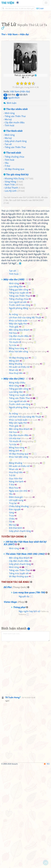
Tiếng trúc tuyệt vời (19, 394)
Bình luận (12, 154)
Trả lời (12, 577)
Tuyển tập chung (13, 638)
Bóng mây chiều (17, 484)
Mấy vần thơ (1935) (14, 381)
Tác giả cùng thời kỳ (16, 225)
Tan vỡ (8, 195)
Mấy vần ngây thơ (18, 425)
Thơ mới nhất (12, 204)
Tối (11, 623)
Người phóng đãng (27, 410)
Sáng (11, 614)
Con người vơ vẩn (18, 404)
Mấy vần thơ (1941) (14, 480)
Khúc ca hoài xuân (23, 422)
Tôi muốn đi (21, 444)
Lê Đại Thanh (11, 239)
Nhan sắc (14, 472)
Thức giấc (14, 428)
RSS (47, 866)
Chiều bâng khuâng (27, 608)
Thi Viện (8, 3)
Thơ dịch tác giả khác (15, 684)
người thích (12, 149)
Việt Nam (15, 142)
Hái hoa (13, 435)
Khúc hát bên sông (28, 453)
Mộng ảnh (14, 463)
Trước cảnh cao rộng (20, 407)
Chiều (12, 620)
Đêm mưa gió (21, 599)
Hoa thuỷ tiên (16, 475)
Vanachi (15, 248)
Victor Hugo (10, 704)
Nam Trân (10, 235)
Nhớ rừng (10, 164)
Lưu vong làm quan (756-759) (29, 694)
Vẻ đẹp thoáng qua (14, 220)
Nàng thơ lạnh (16, 583)
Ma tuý (8, 170)
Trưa (11, 617)
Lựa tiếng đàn (16, 388)
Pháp (21, 704)
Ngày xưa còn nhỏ (18, 593)
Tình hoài (9, 176)
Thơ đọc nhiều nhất (16, 160)
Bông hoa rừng (17, 450)
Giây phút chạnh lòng (16, 192)
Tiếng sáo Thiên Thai (15, 167)
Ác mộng (23, 416)
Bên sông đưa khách (19, 432)
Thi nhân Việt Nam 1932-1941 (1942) (25, 656)
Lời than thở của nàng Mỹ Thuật (25, 419)
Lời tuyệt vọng (16, 602)
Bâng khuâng (24, 466)
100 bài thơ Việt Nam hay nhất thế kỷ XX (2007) (25, 645)
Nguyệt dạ (24, 698)
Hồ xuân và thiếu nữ (19, 469)
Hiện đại (25, 142)
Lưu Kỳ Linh (11, 242)
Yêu (7, 214)
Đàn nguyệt (15, 611)
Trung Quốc (19, 689)
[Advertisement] (25, 41)
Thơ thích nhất (13, 182)
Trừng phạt (19, 709)
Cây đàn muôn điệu (15, 173)
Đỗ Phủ (8, 689)
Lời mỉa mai (19, 441)
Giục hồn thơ (16, 580)
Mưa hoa (13, 589)
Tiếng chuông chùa (14, 208)
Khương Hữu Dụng (14, 229)
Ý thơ (7, 217)
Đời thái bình (16, 630)
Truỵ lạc (13, 605)
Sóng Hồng (10, 232)
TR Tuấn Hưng (12, 799)
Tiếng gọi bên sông (19, 391)
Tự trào (13, 447)
